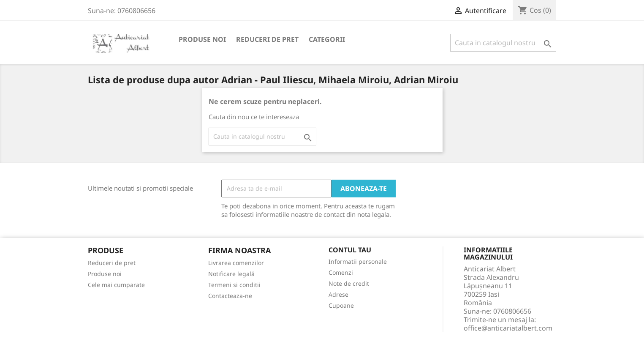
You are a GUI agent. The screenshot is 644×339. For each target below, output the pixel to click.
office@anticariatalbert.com (508, 328)
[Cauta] (503, 43)
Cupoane (341, 305)
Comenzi (341, 272)
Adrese (338, 294)
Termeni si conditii (234, 285)
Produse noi (202, 39)
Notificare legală (231, 274)
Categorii (327, 39)
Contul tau (350, 250)
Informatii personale (358, 261)
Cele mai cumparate (116, 285)
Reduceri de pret (267, 39)
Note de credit (349, 283)
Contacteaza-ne (230, 296)
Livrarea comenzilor (236, 263)
